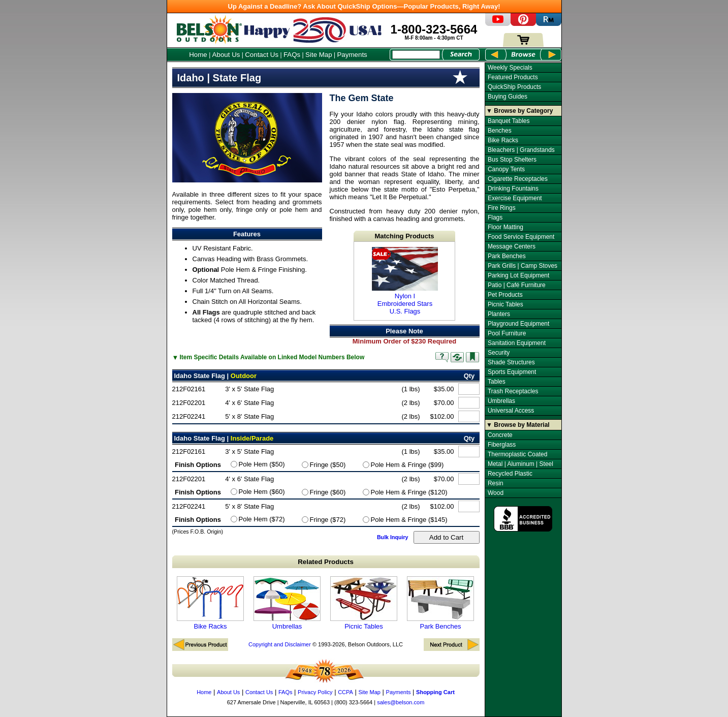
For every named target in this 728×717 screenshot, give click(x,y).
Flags (495, 217)
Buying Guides (508, 97)
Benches (500, 131)
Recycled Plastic (510, 474)
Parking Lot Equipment (518, 275)
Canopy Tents (506, 169)
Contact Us (262, 55)
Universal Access (511, 411)
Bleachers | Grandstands (521, 150)
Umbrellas (287, 603)
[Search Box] (416, 55)
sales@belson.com (401, 702)
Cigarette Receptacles (518, 179)
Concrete (500, 435)
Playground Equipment (518, 324)
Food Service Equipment (521, 237)
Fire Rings (502, 208)
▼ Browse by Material (518, 425)
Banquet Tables (509, 121)
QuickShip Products (514, 87)
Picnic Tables (364, 603)
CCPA (345, 692)
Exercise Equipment (515, 198)
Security (499, 353)
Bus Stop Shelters (512, 160)
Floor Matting (505, 227)
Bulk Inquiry (393, 537)
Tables (497, 382)
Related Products (326, 562)
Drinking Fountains (513, 189)
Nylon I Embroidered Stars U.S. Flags (405, 281)
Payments (352, 55)
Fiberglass (502, 445)
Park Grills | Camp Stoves (523, 266)
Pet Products (505, 295)
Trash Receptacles (513, 391)
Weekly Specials (510, 68)
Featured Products (513, 77)
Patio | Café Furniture (517, 285)
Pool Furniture (507, 333)
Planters (499, 314)
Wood (496, 493)
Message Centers (512, 246)
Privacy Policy (315, 692)
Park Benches (440, 603)
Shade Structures (511, 362)
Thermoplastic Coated (517, 454)
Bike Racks (210, 603)
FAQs (292, 55)
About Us (226, 55)
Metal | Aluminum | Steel (520, 464)
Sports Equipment (512, 372)
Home (198, 55)
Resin (496, 483)
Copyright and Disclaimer (280, 644)
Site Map (319, 55)
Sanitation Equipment (517, 343)
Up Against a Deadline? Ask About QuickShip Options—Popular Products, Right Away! (364, 6)
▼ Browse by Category (519, 111)
